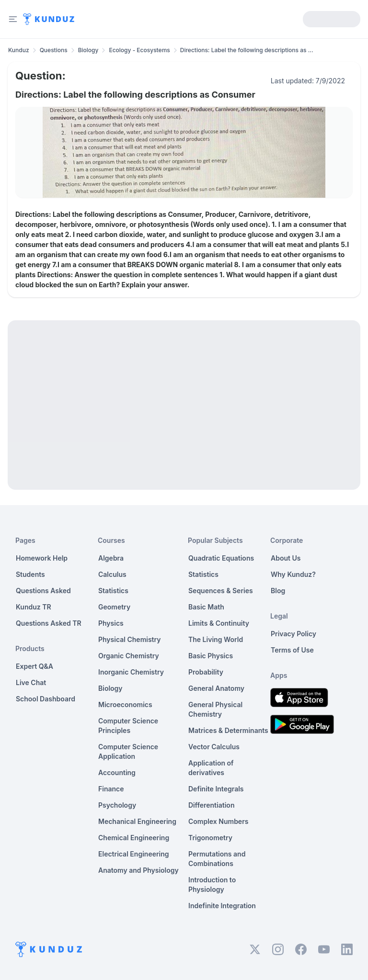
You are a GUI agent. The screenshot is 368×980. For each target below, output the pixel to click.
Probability (206, 672)
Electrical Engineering (134, 854)
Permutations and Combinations (217, 859)
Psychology (117, 805)
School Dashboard (46, 699)
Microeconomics (125, 704)
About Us (286, 558)
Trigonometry (210, 838)
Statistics (113, 591)
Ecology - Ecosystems (139, 50)
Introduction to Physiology (212, 884)
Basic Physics (211, 656)
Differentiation (211, 805)
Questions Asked (43, 591)
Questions (54, 50)
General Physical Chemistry (215, 709)
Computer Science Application (128, 751)
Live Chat (31, 682)
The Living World (216, 639)
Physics (111, 623)
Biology (88, 50)
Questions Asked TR (49, 623)
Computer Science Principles (128, 726)
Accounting (117, 772)
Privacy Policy (293, 634)
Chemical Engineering (134, 838)
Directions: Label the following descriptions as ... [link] (247, 50)
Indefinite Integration (222, 906)
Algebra (111, 558)
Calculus (112, 574)
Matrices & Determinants (228, 730)
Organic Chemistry (129, 656)
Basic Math (206, 607)
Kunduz (19, 50)
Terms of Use (292, 650)
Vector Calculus (214, 747)
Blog (278, 591)
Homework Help (42, 558)
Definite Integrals (216, 789)
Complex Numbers (218, 821)
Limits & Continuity (219, 623)
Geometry (114, 607)
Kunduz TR (34, 607)
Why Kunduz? (293, 574)
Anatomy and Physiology (138, 870)
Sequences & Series (221, 591)
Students (30, 574)
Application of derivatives (211, 768)
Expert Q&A (34, 666)
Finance (111, 789)
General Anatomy (216, 688)
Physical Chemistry (130, 639)
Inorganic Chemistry (131, 672)
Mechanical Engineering (137, 821)
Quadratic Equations (221, 558)
